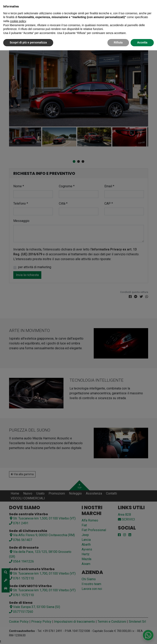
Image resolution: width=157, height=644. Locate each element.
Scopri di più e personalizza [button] (28, 42)
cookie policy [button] (18, 21)
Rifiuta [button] (118, 42)
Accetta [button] (142, 42)
